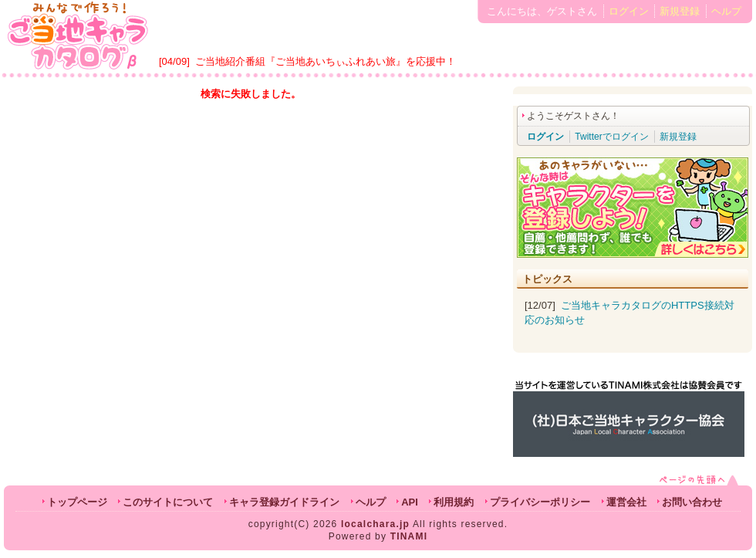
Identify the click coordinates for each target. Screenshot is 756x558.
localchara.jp (375, 524)
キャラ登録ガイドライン (284, 502)
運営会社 (626, 502)
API (410, 502)
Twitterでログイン (611, 137)
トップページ (77, 502)
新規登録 (680, 11)
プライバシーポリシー (540, 502)
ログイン (629, 11)
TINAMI (409, 536)
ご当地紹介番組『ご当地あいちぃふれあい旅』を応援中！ (326, 61)
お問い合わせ (692, 502)
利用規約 (454, 502)
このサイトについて (168, 502)
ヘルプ (726, 11)
